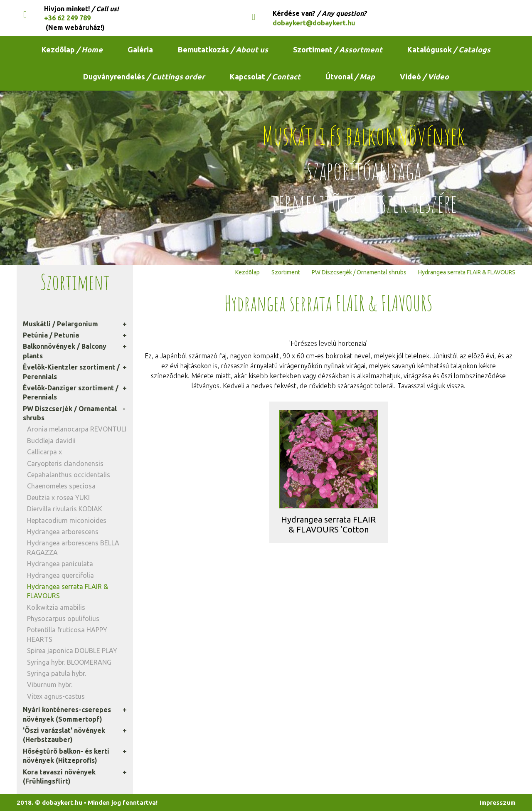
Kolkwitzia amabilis (56, 607)
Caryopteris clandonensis (65, 463)
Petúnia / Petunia (51, 335)
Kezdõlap (72, 49)
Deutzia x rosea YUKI (58, 498)
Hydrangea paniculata (60, 564)
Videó (424, 76)
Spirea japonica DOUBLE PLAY (72, 651)
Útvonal (350, 76)
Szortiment (338, 49)
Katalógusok (449, 49)
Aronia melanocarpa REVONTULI (77, 429)
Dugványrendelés (144, 76)
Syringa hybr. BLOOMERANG (69, 662)
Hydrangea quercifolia (60, 575)
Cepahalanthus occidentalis (69, 475)
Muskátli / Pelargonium (60, 324)
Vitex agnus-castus (56, 696)
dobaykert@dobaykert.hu (314, 23)
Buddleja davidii (51, 441)
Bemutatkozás (223, 49)
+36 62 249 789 (67, 18)
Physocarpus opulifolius (63, 619)
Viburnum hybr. (50, 685)
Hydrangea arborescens (63, 532)
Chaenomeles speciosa (61, 486)
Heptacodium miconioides (67, 520)
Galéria (140, 49)
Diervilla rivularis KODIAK (65, 509)
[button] (257, 251)
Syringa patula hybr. (57, 673)
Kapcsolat (265, 76)
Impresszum (498, 802)
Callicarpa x (44, 452)
